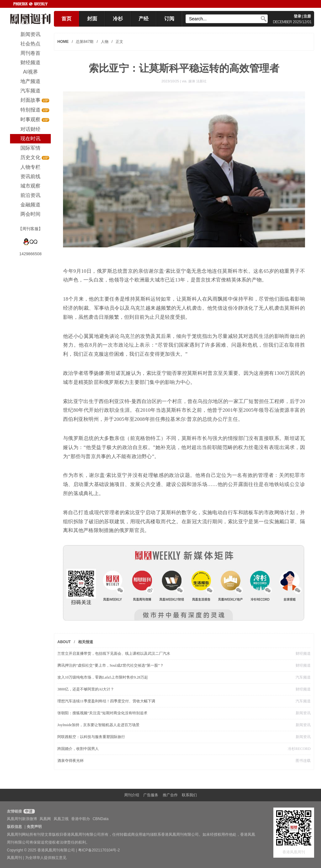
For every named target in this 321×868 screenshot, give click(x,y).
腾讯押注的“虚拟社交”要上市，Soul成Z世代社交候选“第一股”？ (111, 665)
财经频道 (303, 654)
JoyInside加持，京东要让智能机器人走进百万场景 (98, 725)
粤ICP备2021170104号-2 (99, 850)
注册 (307, 16)
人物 (105, 42)
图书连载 (303, 761)
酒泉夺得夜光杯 (71, 761)
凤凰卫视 (61, 819)
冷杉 (118, 19)
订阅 (169, 19)
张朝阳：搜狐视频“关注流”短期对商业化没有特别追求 (102, 713)
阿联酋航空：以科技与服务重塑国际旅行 (91, 737)
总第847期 (85, 42)
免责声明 (34, 827)
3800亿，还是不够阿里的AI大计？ (86, 689)
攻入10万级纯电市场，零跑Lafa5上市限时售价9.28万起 (103, 677)
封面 (92, 19)
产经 (144, 19)
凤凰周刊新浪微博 (22, 819)
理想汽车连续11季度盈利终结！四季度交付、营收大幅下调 (106, 701)
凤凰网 (45, 819)
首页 (66, 19)
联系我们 (189, 795)
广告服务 (151, 795)
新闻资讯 (303, 713)
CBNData (100, 819)
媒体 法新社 (197, 81)
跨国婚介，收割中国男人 (78, 749)
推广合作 (170, 795)
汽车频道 (303, 677)
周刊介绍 (132, 795)
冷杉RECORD (299, 749)
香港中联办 (81, 819)
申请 (28, 811)
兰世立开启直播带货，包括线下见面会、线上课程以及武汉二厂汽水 (114, 654)
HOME (63, 42)
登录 (297, 16)
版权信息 (14, 827)
